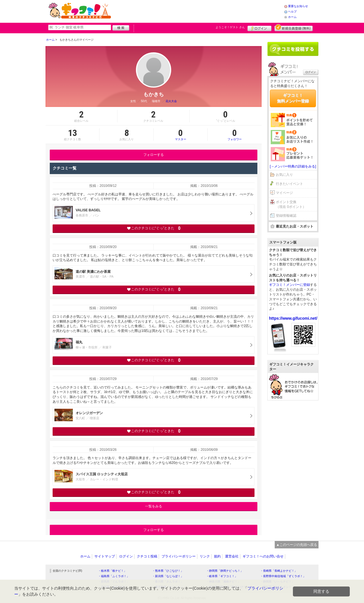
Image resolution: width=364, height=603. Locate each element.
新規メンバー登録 (294, 28)
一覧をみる (154, 506)
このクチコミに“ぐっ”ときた (154, 228)
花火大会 (171, 101)
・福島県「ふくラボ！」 (114, 576)
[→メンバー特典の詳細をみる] (293, 166)
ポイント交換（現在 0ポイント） (291, 204)
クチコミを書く (293, 49)
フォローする (154, 155)
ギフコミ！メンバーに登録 (289, 285)
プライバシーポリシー (179, 556)
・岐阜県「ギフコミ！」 (222, 576)
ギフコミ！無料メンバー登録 (293, 98)
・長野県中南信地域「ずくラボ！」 (283, 576)
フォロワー (235, 135)
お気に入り (284, 175)
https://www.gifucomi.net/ (293, 318)
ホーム (292, 17)
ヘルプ (292, 12)
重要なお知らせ (298, 6)
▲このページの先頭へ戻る (297, 545)
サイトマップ (105, 556)
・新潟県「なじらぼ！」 (168, 576)
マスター (180, 135)
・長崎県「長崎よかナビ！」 (279, 571)
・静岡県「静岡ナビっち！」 (225, 571)
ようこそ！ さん (230, 27)
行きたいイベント (289, 184)
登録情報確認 (286, 216)
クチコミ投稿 (147, 556)
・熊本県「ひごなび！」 (168, 571)
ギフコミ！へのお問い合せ (263, 556)
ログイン (259, 28)
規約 (217, 556)
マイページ (284, 193)
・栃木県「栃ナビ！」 (112, 571)
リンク (205, 556)
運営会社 (232, 556)
